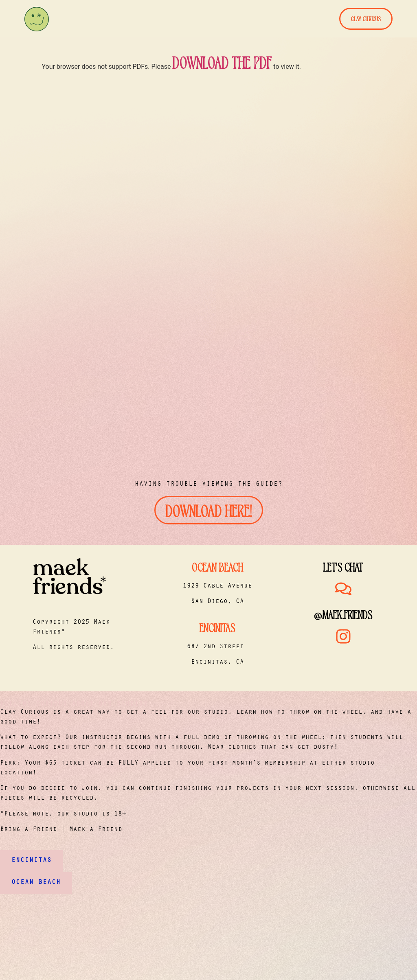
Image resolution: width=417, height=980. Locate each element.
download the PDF (222, 62)
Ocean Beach (217, 566)
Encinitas (217, 627)
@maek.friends (343, 614)
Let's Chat (343, 566)
